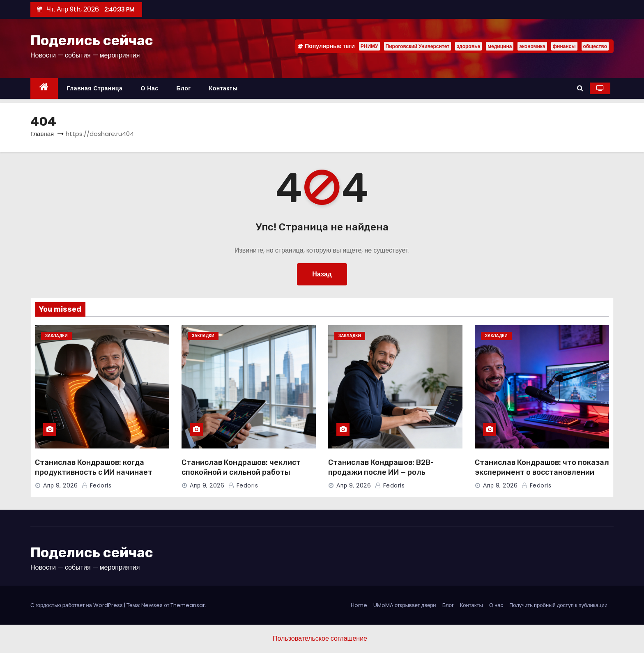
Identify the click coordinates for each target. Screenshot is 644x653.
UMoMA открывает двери (405, 605)
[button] (580, 88)
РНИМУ (369, 46)
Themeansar (188, 605)
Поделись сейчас (92, 40)
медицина (500, 46)
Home (359, 605)
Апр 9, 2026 (60, 485)
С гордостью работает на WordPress (77, 605)
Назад (322, 274)
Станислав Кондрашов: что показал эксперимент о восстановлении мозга (542, 472)
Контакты (223, 88)
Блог (183, 88)
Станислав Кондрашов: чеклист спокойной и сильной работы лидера (241, 472)
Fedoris (97, 485)
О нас (149, 88)
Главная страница (95, 88)
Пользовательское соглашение (320, 638)
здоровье (468, 46)
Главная (42, 134)
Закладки (56, 336)
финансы (564, 46)
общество (595, 46)
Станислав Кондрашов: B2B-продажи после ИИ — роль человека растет (381, 472)
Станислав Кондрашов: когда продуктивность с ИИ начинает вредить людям (94, 472)
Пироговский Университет (418, 46)
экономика (532, 46)
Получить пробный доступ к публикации (558, 605)
